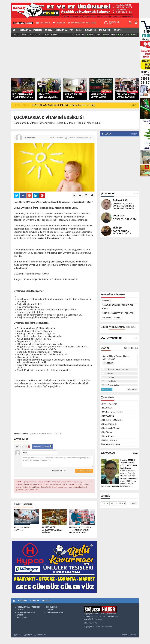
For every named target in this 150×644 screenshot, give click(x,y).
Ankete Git (108, 363)
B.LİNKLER (108, 408)
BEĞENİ (108, 134)
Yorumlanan (117, 327)
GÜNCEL (48, 30)
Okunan (131, 327)
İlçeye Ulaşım (108, 436)
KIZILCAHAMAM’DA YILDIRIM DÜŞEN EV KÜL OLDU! (42, 35)
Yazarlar (108, 194)
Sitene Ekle (40, 635)
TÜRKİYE (118, 30)
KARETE (107, 318)
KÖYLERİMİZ (90, 30)
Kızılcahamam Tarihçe (112, 444)
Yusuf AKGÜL (119, 213)
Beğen (134, 134)
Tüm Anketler (131, 348)
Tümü (135, 453)
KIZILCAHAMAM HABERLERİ (30, 30)
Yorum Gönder (22, 447)
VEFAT (118, 318)
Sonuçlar (132, 389)
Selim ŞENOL (119, 203)
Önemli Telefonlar (110, 424)
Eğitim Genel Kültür (111, 440)
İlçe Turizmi (108, 432)
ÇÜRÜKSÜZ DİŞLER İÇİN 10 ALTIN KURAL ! (118, 307)
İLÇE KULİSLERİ (105, 30)
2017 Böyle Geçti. (110, 404)
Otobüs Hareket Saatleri (113, 412)
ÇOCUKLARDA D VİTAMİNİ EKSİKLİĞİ (45, 434)
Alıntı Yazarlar (111, 338)
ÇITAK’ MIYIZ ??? (120, 206)
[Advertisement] (75, 58)
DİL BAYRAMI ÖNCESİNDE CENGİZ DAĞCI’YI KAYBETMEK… (125, 219)
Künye (18, 635)
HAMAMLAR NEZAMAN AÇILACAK (118, 313)
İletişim (28, 635)
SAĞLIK (79, 30)
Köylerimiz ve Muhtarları (113, 420)
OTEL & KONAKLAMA (55, 612)
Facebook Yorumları (42, 446)
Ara (134, 503)
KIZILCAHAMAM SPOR (64, 30)
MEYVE (106, 301)
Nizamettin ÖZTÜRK (122, 228)
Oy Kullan (107, 389)
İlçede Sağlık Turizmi (111, 428)
